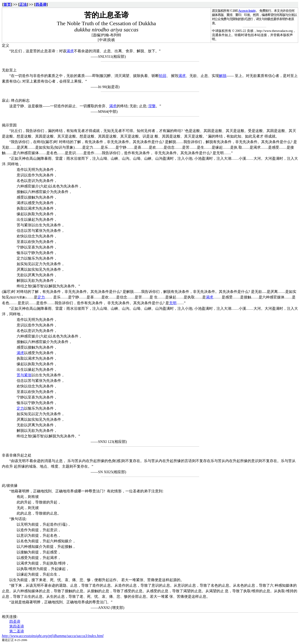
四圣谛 (41, 5)
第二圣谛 (17, 631)
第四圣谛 (17, 626)
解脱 (223, 76)
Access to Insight (247, 11)
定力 (41, 297)
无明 (173, 303)
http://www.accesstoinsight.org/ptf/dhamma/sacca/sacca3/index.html (53, 636)
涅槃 (152, 106)
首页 (7, 5)
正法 (23, 5)
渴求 (70, 51)
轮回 (163, 76)
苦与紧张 (24, 375)
